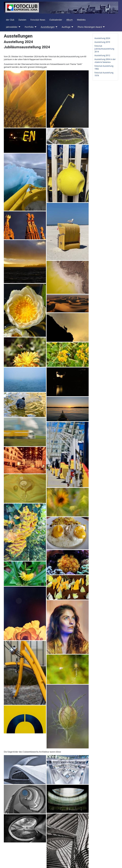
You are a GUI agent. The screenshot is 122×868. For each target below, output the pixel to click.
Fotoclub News (38, 20)
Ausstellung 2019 (102, 42)
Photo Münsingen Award (90, 27)
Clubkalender (56, 20)
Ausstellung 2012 (102, 55)
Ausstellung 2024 (102, 38)
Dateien (22, 20)
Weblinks (81, 20)
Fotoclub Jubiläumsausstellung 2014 (104, 49)
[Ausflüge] (72, 27)
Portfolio (29, 27)
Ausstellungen (48, 27)
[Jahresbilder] (19, 27)
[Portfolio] (35, 27)
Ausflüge (66, 27)
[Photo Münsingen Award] (103, 27)
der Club (10, 20)
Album (70, 20)
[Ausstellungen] (56, 27)
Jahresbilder (12, 27)
